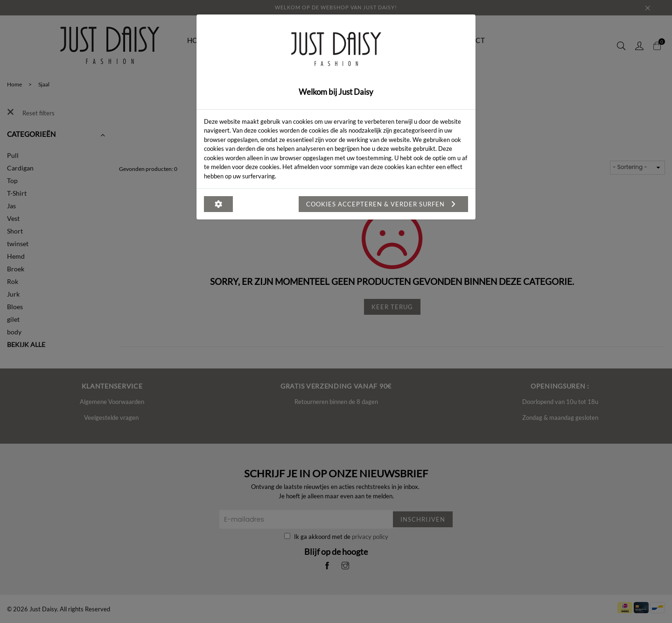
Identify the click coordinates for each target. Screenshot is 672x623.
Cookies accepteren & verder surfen (383, 204)
